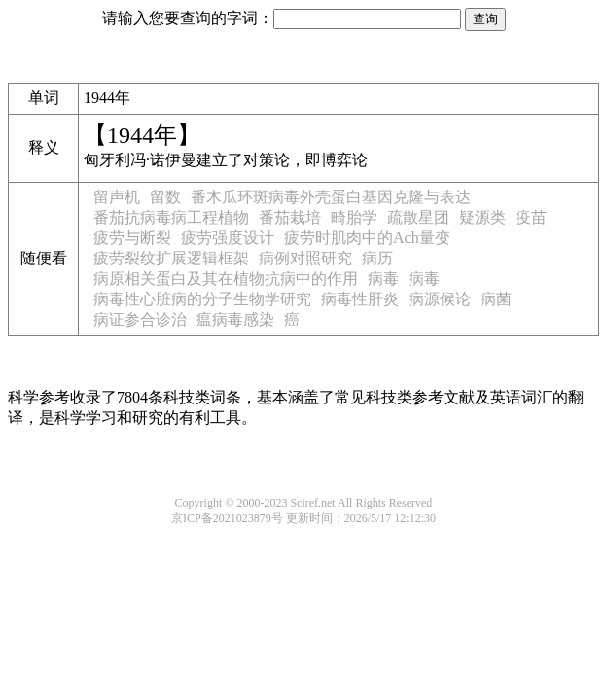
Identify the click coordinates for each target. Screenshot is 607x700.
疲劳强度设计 (228, 238)
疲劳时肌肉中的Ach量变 (367, 238)
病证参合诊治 (140, 319)
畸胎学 (354, 217)
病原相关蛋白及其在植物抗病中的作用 (226, 279)
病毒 (383, 279)
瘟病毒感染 (235, 319)
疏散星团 (418, 217)
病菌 (496, 299)
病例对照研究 (305, 258)
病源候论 (440, 299)
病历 (377, 258)
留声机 (117, 197)
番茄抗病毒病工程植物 (171, 217)
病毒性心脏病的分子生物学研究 (202, 299)
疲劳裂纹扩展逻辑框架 (171, 258)
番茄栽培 (290, 217)
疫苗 (531, 217)
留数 (165, 197)
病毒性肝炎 (360, 299)
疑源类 (482, 217)
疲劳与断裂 (132, 238)
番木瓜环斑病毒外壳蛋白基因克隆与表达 (331, 197)
